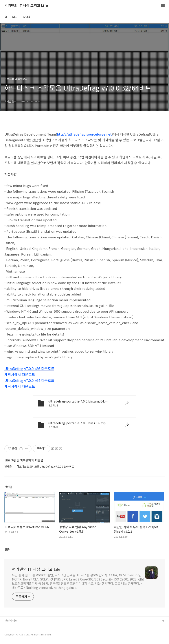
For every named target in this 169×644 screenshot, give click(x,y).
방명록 (27, 17)
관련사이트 (11, 621)
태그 (15, 17)
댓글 (7, 549)
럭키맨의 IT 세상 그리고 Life (26, 6)
